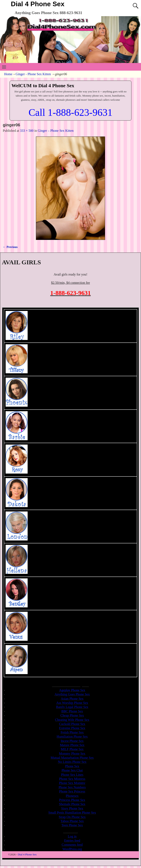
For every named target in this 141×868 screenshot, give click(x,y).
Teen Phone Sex (72, 825)
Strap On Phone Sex (72, 817)
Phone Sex (72, 766)
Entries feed (72, 841)
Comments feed (72, 845)
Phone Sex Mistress (72, 779)
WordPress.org (72, 849)
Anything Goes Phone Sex (72, 694)
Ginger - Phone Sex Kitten (33, 74)
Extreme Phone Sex (72, 728)
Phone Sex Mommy (72, 783)
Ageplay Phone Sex (72, 690)
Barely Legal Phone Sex (72, 707)
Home (8, 74)
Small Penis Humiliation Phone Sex (72, 813)
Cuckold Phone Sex (72, 724)
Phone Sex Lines (72, 775)
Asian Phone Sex (72, 699)
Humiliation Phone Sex (72, 737)
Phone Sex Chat (72, 770)
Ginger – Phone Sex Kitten (56, 131)
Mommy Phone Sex (72, 754)
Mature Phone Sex (72, 745)
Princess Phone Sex (72, 800)
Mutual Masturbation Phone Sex (72, 758)
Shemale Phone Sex (72, 804)
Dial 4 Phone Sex (38, 4)
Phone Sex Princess (72, 791)
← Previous (10, 247)
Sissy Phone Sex (72, 808)
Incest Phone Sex (72, 741)
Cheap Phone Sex (72, 715)
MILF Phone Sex (72, 749)
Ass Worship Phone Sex (72, 703)
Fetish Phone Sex (72, 732)
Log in (72, 836)
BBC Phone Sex (72, 711)
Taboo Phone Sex (72, 821)
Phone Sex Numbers (72, 787)
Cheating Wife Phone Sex (72, 720)
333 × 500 (27, 131)
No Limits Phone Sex (72, 762)
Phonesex (72, 796)
